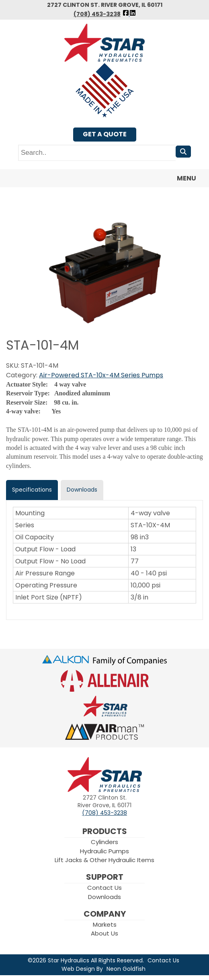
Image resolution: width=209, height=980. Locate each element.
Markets (105, 924)
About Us (104, 933)
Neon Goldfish (126, 969)
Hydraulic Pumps (104, 851)
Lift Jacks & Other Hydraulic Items (104, 860)
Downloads (104, 897)
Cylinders (104, 842)
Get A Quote (105, 134)
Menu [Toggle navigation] (182, 179)
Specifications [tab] (32, 490)
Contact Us (104, 888)
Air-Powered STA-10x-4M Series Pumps (101, 375)
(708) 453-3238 (97, 14)
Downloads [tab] (82, 490)
